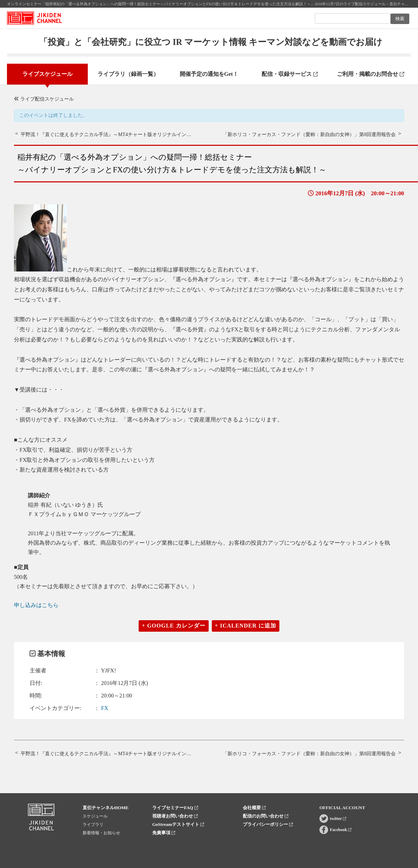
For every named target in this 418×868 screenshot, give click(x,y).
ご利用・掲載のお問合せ (371, 74)
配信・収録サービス (290, 74)
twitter (338, 819)
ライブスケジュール (47, 74)
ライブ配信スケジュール (44, 99)
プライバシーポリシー (268, 824)
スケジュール (95, 816)
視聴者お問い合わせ (175, 816)
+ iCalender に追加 (246, 626)
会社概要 (254, 808)
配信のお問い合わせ (266, 816)
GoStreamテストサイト (178, 824)
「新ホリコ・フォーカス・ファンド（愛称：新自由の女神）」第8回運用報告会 (309, 135)
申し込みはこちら (36, 605)
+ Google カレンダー (173, 626)
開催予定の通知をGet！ (209, 74)
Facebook (341, 830)
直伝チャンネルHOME (106, 808)
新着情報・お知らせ (101, 833)
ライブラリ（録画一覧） (128, 74)
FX (104, 708)
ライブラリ (93, 824)
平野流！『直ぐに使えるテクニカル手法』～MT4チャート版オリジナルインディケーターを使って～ (130, 135)
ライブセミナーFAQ (175, 808)
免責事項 (164, 833)
